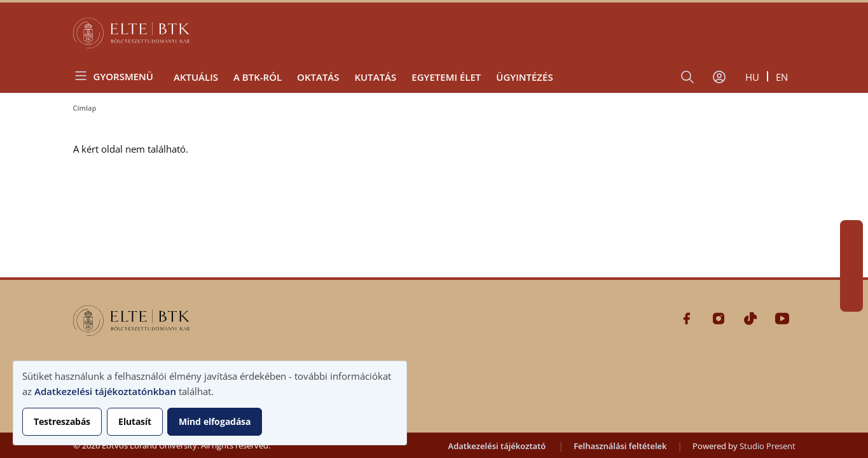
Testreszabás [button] (62, 421)
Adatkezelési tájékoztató (497, 446)
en (782, 77)
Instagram (851, 254)
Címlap (85, 108)
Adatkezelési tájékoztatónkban (105, 391)
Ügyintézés (524, 77)
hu (752, 77)
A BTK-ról (258, 77)
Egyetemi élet (446, 77)
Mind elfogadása (215, 421)
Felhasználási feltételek (620, 446)
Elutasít (135, 421)
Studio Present (768, 446)
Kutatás (376, 77)
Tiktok (851, 277)
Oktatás (318, 77)
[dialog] (210, 403)
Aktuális (196, 77)
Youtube (851, 300)
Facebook (851, 232)
